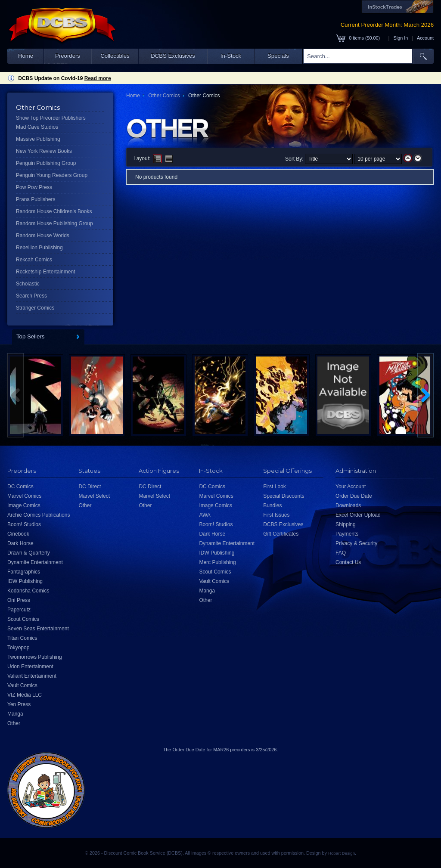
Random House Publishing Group (54, 223)
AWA (205, 515)
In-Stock (231, 56)
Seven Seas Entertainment (38, 629)
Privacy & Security (356, 543)
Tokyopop (18, 648)
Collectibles (115, 56)
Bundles (272, 505)
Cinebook (18, 534)
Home (26, 56)
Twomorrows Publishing (35, 657)
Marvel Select (94, 496)
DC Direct (90, 487)
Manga (15, 714)
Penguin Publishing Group (46, 163)
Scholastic (28, 284)
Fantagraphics (24, 572)
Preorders (68, 56)
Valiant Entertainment (32, 676)
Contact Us (348, 562)
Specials (278, 56)
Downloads (348, 505)
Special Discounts (284, 496)
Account (425, 38)
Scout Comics (23, 619)
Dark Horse (20, 543)
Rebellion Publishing (39, 248)
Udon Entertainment (30, 666)
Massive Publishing (38, 139)
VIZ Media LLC (25, 695)
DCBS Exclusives (173, 56)
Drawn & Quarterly (29, 553)
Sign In (401, 38)
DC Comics (20, 487)
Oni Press (19, 600)
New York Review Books (44, 151)
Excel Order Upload (358, 515)
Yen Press (19, 704)
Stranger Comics (35, 308)
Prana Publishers (36, 199)
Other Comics (164, 96)
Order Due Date (354, 496)
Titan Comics (22, 638)
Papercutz (19, 610)
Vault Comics (22, 685)
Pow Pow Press (34, 187)
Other (14, 723)
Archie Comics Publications (39, 515)
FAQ (341, 553)
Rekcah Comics (34, 260)
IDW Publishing (25, 581)
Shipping (346, 524)
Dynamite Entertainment (35, 562)
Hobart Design (342, 853)
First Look (275, 487)
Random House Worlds (43, 236)
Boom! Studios (24, 524)
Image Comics (24, 505)
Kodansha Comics (28, 591)
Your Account (351, 487)
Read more (98, 78)
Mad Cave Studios (37, 127)
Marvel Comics (24, 496)
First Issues (276, 515)
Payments (347, 534)
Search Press (31, 296)
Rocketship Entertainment (45, 272)
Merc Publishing (217, 562)
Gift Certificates (281, 534)
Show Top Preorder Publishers (51, 118)
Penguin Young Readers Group (52, 175)
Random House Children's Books (54, 211)
